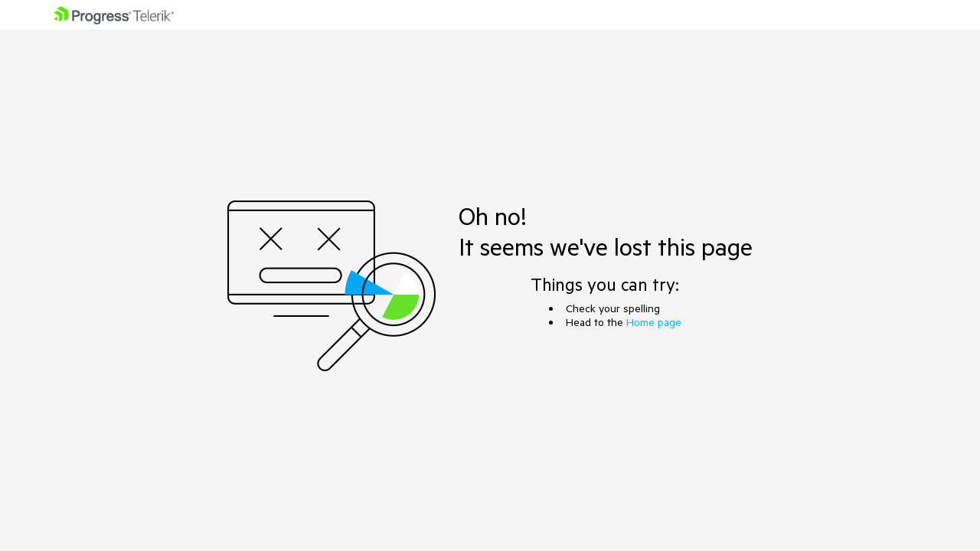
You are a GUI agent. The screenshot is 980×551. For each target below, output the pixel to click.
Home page (654, 322)
